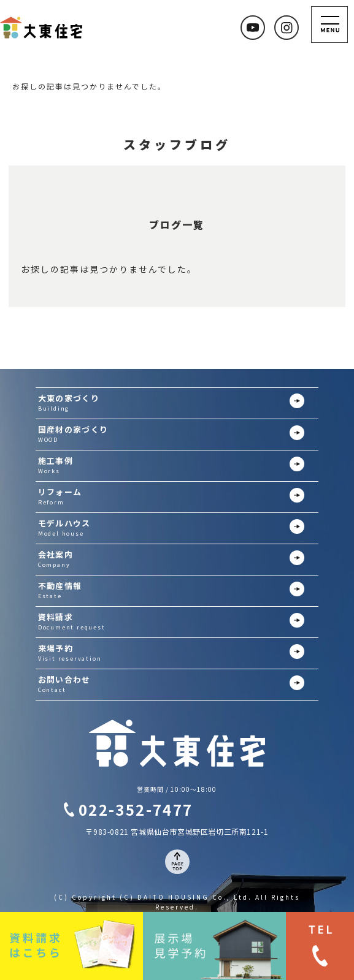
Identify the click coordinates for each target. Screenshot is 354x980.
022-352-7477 (136, 809)
